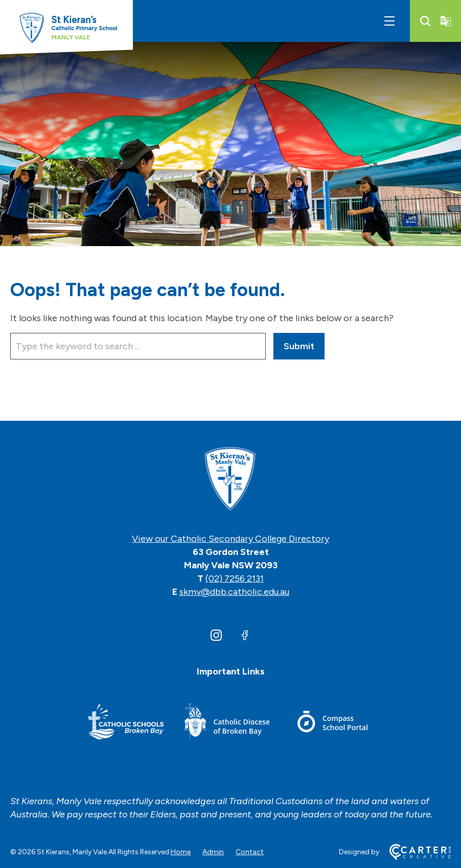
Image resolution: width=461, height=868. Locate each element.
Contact (250, 852)
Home (181, 852)
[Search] (425, 21)
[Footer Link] (126, 723)
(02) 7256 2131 (235, 578)
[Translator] (446, 21)
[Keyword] (138, 346)
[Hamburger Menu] (389, 21)
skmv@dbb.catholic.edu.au (234, 592)
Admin (213, 852)
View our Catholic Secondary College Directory (230, 539)
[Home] (230, 479)
